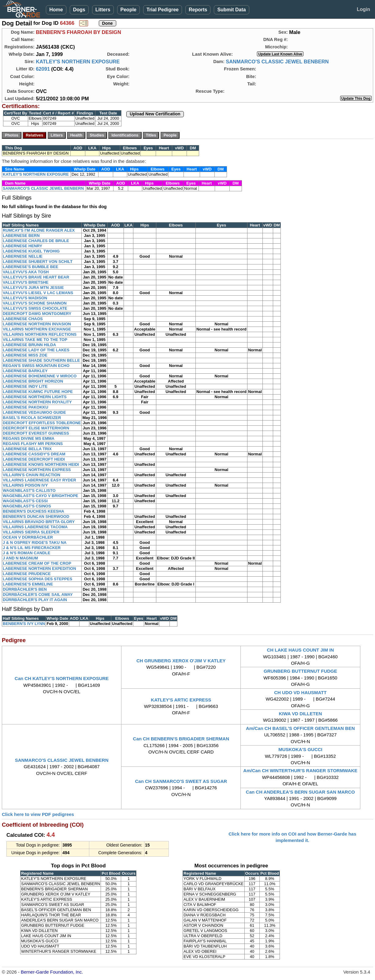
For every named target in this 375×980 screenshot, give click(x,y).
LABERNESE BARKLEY (25, 371)
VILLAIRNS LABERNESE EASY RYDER (39, 480)
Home (56, 10)
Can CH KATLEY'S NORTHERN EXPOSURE (62, 678)
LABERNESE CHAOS (23, 319)
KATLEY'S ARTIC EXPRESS (181, 700)
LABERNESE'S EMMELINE (28, 584)
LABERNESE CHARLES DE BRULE (36, 241)
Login (363, 9)
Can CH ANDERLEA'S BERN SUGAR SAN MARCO (300, 792)
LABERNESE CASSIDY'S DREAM (34, 454)
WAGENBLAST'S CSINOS (27, 506)
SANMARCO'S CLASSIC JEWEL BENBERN (277, 62)
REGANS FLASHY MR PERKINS (33, 444)
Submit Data (231, 10)
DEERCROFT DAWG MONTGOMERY (37, 314)
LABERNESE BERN (21, 236)
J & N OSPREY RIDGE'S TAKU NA (35, 542)
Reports (198, 10)
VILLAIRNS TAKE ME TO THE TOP (35, 340)
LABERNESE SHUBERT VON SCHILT (38, 262)
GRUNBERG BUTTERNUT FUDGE (300, 671)
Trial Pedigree (163, 10)
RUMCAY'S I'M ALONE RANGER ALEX (39, 230)
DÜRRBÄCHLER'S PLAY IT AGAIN (35, 600)
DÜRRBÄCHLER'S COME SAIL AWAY (38, 595)
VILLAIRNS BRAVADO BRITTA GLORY (39, 522)
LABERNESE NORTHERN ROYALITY (37, 402)
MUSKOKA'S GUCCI (300, 749)
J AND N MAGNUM (20, 558)
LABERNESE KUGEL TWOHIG (31, 251)
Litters (103, 10)
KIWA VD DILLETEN (300, 714)
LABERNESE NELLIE (23, 256)
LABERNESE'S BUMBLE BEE (31, 267)
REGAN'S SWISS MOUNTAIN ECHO (36, 366)
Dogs (79, 10)
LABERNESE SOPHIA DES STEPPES (37, 579)
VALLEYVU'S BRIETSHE (26, 282)
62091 (43, 69)
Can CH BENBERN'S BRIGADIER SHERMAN (181, 739)
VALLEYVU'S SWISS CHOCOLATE (35, 308)
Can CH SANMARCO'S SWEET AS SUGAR (181, 781)
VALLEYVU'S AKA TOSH (26, 272)
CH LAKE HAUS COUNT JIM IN (300, 650)
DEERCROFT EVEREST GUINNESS (36, 433)
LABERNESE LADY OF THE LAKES (36, 350)
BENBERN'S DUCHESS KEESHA (33, 511)
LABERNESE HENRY (22, 246)
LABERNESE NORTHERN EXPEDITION (39, 569)
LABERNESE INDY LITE (25, 386)
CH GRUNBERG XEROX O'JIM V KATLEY (181, 661)
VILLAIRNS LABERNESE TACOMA (35, 527)
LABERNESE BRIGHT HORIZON (33, 381)
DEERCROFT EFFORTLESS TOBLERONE (42, 423)
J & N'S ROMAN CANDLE (27, 553)
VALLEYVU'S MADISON (25, 298)
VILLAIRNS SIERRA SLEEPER (31, 532)
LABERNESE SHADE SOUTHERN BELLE (41, 360)
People (128, 10)
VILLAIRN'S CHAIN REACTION (32, 475)
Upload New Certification (155, 114)
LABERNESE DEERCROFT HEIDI (34, 459)
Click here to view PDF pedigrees (38, 814)
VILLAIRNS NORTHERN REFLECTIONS (40, 334)
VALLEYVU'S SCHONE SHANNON (35, 303)
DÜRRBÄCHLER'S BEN (25, 589)
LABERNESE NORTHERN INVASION (37, 324)
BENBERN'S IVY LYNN (24, 624)
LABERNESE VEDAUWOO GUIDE (34, 412)
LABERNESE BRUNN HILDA (29, 345)
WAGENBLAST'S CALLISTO (29, 490)
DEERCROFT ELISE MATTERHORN (36, 428)
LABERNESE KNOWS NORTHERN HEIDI (41, 464)
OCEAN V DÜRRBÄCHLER (28, 537)
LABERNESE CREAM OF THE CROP (37, 563)
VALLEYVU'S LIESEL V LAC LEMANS (38, 293)
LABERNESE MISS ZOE (25, 355)
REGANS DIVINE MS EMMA (29, 438)
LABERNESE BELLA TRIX (27, 449)
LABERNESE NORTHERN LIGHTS (35, 397)
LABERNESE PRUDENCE (27, 574)
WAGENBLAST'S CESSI (25, 501)
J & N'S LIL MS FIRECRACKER (32, 548)
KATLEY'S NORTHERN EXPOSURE (78, 62)
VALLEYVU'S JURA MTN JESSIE (33, 288)
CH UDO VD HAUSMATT (300, 692)
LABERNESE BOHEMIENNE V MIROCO (40, 376)
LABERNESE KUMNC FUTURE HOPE (38, 392)
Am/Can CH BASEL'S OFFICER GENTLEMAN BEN (300, 728)
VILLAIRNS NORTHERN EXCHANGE (37, 329)
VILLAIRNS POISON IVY (25, 485)
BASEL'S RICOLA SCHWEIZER (32, 418)
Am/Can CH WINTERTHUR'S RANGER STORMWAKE (300, 771)
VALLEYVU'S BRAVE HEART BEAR (36, 277)
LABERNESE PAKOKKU (26, 407)
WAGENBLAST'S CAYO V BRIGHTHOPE (41, 496)
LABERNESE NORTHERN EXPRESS (37, 470)
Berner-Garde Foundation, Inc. (52, 972)
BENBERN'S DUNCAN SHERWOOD (36, 516)
